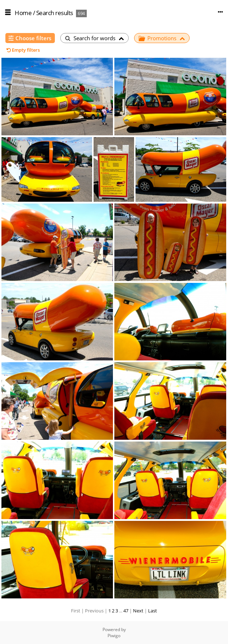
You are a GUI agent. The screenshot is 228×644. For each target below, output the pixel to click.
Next (138, 611)
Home (23, 13)
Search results (55, 13)
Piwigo (114, 636)
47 (126, 611)
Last (153, 611)
